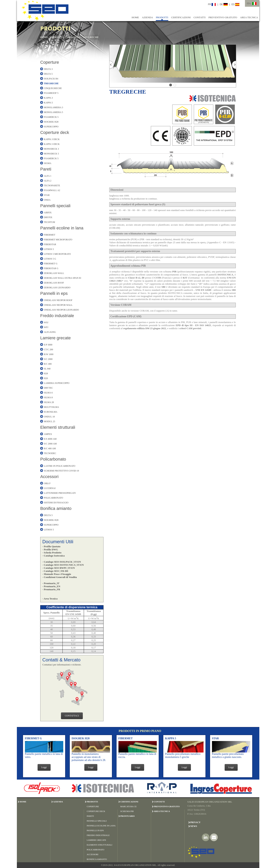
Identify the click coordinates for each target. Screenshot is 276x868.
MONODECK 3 (51, 149)
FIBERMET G (51, 264)
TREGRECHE (91, 37)
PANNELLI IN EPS (95, 830)
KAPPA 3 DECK (52, 139)
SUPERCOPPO (51, 127)
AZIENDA (147, 17)
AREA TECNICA (249, 17)
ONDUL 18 (49, 417)
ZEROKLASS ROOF (54, 283)
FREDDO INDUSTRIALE (98, 835)
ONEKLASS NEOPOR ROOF (58, 300)
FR (212, 4)
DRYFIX (48, 217)
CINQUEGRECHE (53, 88)
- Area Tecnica (50, 599)
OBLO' (47, 483)
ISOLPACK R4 (51, 79)
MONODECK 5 (51, 154)
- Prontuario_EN (51, 586)
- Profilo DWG (50, 549)
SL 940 (47, 369)
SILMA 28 (49, 402)
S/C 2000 (48, 359)
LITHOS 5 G (50, 259)
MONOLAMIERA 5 (53, 112)
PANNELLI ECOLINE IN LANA (101, 826)
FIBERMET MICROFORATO (58, 240)
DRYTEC (48, 388)
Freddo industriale (57, 316)
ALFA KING (50, 332)
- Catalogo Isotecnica (53, 556)
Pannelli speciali (55, 206)
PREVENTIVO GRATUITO (223, 17)
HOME (135, 17)
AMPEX (48, 434)
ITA (249, 3)
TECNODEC (50, 453)
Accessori (49, 477)
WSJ (46, 322)
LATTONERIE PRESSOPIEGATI (60, 493)
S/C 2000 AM (50, 444)
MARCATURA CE (129, 806)
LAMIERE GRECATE (97, 840)
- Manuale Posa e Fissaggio (57, 574)
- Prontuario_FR (51, 589)
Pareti (46, 169)
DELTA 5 (48, 74)
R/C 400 (48, 364)
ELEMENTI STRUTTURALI (100, 845)
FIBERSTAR (50, 244)
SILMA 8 (48, 397)
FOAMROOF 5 (51, 93)
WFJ (46, 327)
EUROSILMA (51, 412)
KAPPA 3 (48, 98)
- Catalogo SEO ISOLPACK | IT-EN (62, 562)
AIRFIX (48, 213)
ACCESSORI (93, 854)
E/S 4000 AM (50, 439)
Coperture (50, 62)
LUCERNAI (50, 488)
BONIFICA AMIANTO (97, 859)
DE (224, 4)
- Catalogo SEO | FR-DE (55, 571)
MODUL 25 (50, 421)
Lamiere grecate (55, 338)
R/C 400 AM (50, 448)
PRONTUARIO (128, 816)
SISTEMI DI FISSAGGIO (56, 503)
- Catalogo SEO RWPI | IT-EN (59, 568)
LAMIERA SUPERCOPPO (57, 383)
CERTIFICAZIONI (181, 17)
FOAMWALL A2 (52, 190)
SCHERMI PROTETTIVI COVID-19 (61, 471)
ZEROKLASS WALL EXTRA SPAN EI (62, 278)
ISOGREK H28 (51, 122)
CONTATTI (200, 17)
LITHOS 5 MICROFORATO (57, 254)
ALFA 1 (48, 176)
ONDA (47, 200)
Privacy (195, 822)
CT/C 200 (48, 350)
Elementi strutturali (58, 427)
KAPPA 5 (48, 103)
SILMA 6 (48, 393)
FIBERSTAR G (51, 268)
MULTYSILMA (51, 407)
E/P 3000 (48, 345)
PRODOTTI (162, 17)
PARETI (90, 816)
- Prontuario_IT (51, 583)
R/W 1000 (49, 354)
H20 (46, 378)
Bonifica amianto (56, 508)
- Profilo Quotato (51, 546)
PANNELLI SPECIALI (97, 821)
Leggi (44, 767)
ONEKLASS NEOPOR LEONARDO (61, 310)
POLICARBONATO (53, 498)
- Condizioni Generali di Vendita (60, 577)
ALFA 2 (48, 181)
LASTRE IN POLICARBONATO (60, 466)
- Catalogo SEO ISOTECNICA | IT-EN (63, 565)
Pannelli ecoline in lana (62, 228)
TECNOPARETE (52, 185)
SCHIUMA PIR (127, 811)
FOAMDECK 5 (51, 117)
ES (235, 4)
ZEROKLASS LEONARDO (57, 288)
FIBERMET (50, 235)
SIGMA (48, 163)
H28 (46, 373)
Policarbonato (53, 459)
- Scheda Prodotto (52, 553)
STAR (47, 195)
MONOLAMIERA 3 (53, 107)
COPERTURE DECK (96, 811)
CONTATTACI (72, 716)
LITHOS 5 (49, 249)
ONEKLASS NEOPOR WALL (58, 305)
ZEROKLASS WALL (54, 273)
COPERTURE (73, 37)
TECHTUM (49, 222)
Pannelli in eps (54, 293)
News (194, 826)
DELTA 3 (48, 69)
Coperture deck (55, 132)
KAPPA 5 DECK (52, 144)
